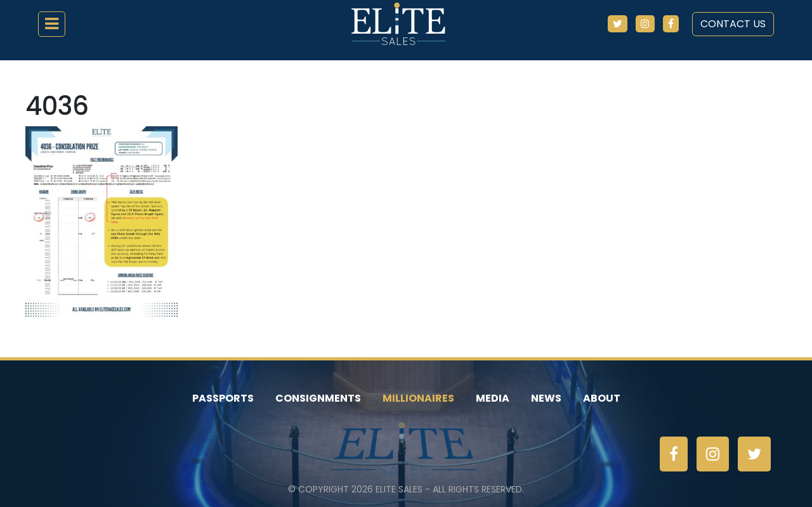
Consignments (318, 398)
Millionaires (418, 398)
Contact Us (733, 24)
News (546, 398)
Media (493, 398)
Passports (223, 398)
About (602, 398)
